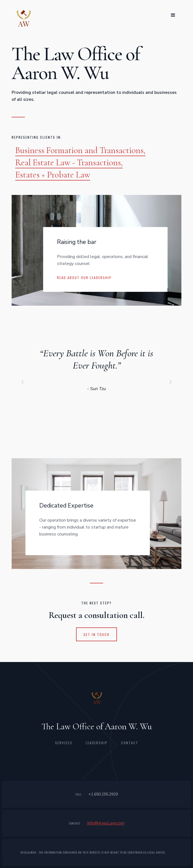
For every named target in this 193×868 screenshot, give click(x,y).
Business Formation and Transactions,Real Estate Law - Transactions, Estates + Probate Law (80, 162)
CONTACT (130, 743)
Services (64, 743)
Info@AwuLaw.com (106, 823)
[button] (173, 15)
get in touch (96, 634)
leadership (97, 743)
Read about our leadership (84, 278)
